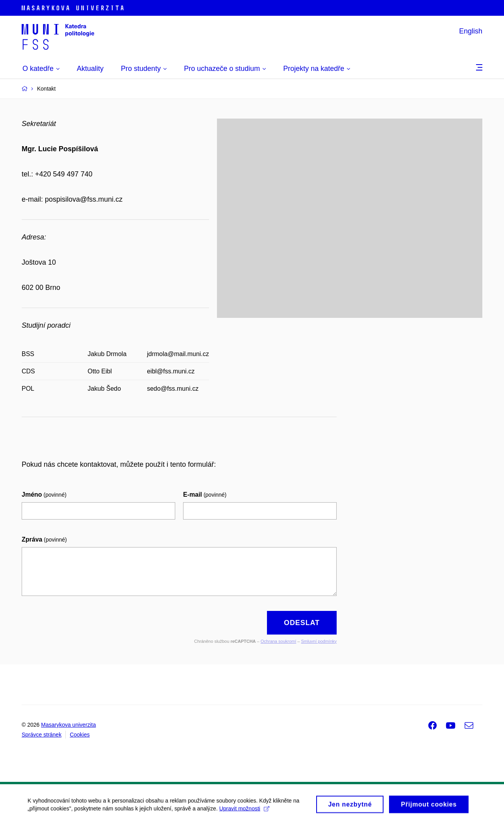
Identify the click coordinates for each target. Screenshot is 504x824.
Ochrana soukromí (278, 641)
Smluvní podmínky (319, 641)
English (471, 31)
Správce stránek (42, 735)
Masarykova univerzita (68, 725)
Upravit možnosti (244, 810)
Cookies (80, 735)
